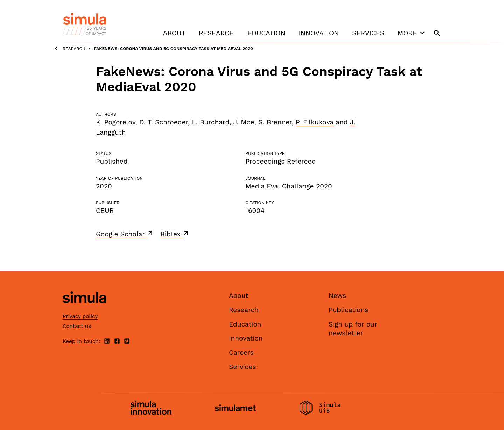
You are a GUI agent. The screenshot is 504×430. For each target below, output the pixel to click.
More (412, 33)
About (174, 33)
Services (368, 33)
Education (266, 33)
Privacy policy (80, 316)
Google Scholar (125, 234)
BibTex (175, 234)
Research (216, 33)
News (337, 296)
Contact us (77, 326)
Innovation (319, 33)
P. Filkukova (315, 122)
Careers (241, 353)
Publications (348, 310)
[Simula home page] (84, 309)
